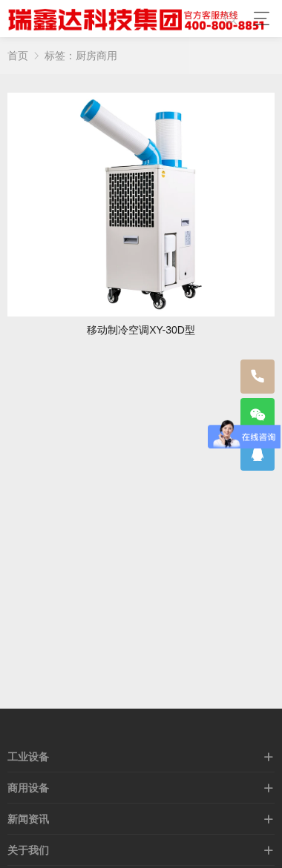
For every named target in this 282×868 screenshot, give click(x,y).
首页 (18, 56)
